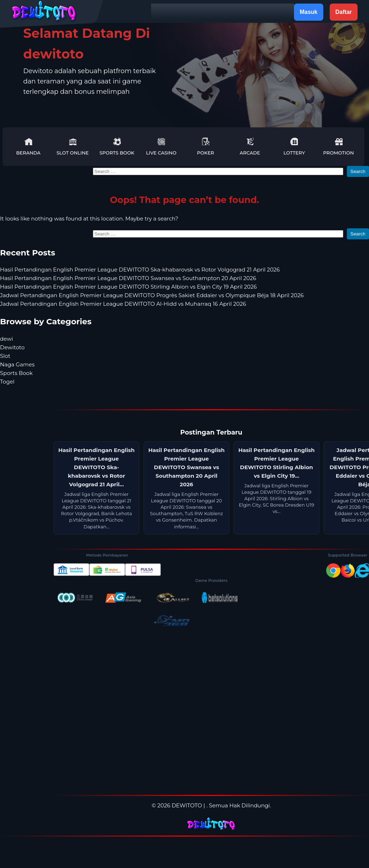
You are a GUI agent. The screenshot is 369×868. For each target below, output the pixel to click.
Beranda (28, 146)
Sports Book (117, 146)
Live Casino (161, 146)
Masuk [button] (309, 12)
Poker (205, 146)
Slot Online (73, 146)
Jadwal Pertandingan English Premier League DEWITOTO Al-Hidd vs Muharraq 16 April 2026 (123, 304)
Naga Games (17, 364)
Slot (5, 356)
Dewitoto (12, 347)
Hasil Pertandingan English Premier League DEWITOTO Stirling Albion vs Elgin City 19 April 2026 (128, 287)
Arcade (250, 146)
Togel (7, 382)
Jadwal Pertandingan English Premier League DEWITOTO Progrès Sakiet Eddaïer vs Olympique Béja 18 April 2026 (152, 295)
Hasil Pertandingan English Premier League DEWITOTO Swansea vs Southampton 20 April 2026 (128, 278)
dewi (6, 339)
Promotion (339, 146)
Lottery (294, 146)
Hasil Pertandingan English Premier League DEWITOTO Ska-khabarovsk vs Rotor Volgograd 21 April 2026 (140, 270)
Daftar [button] (344, 12)
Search (358, 171)
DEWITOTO (187, 805)
